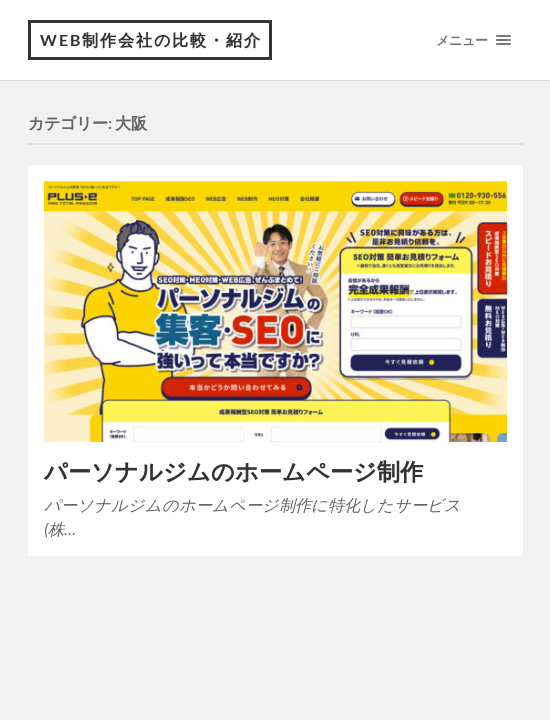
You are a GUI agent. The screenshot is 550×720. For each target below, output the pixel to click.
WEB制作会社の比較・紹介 (151, 39)
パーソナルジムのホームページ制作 (233, 471)
